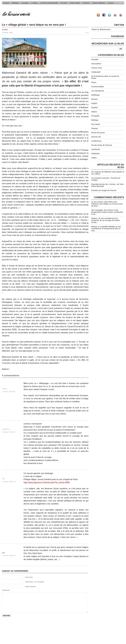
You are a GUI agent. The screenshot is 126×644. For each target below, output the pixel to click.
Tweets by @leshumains (101, 29)
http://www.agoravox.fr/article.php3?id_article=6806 (47, 482)
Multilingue (96, 95)
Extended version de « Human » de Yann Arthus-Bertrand (107, 185)
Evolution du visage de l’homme (104, 190)
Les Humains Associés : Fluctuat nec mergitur (106, 179)
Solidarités (95, 154)
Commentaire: (6, 590)
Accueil (6, 3)
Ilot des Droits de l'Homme (102, 145)
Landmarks (96, 149)
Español (94, 108)
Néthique (15, 3)
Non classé (96, 124)
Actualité (5, 30)
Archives (86, 3)
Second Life (96, 137)
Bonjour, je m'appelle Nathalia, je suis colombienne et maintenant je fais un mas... (106, 229)
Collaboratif (96, 72)
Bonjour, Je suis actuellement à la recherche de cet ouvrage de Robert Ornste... (106, 220)
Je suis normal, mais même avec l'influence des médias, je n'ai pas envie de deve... (107, 204)
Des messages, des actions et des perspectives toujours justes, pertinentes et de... (107, 212)
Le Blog (34, 3)
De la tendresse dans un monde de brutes (105, 77)
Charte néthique (99, 3)
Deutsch (94, 99)
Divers (94, 82)
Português (95, 116)
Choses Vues (97, 68)
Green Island (75, 3)
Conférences (96, 141)
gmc (4, 553)
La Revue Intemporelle (49, 3)
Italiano (94, 112)
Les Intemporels (98, 91)
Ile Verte (64, 3)
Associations (96, 64)
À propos (25, 3)
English (94, 103)
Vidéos (94, 158)
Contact (110, 3)
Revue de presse (98, 133)
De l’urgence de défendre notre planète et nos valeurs (108, 173)
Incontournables (98, 87)
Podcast (94, 128)
